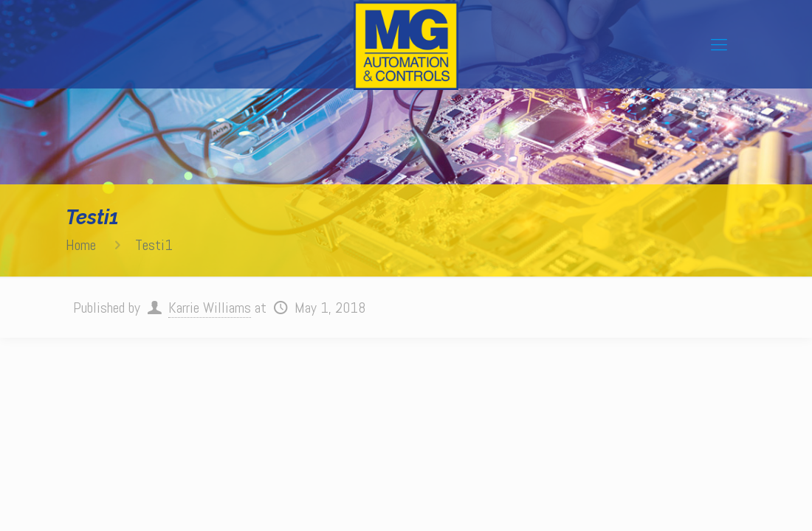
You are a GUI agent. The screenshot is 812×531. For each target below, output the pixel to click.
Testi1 (154, 245)
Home (81, 245)
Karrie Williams (210, 308)
